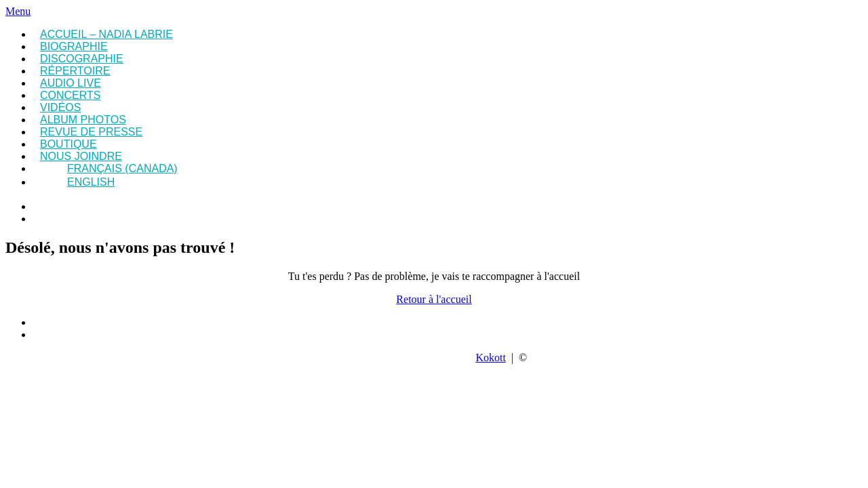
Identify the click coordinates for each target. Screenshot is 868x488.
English (91, 182)
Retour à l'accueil (434, 299)
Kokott (490, 358)
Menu (18, 11)
